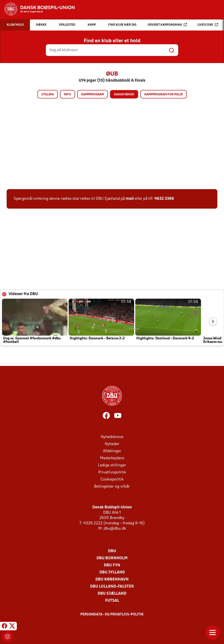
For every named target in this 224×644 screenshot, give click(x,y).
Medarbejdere (112, 458)
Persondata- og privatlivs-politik (112, 615)
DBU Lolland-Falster (112, 587)
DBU (112, 551)
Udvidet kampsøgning (167, 25)
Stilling (48, 95)
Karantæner (124, 95)
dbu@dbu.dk (115, 529)
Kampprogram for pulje (164, 95)
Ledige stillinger (112, 465)
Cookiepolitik (112, 480)
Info (68, 95)
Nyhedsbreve (112, 437)
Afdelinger (112, 451)
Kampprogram (93, 95)
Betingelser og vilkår (112, 487)
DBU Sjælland (112, 594)
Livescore (208, 25)
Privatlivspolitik (112, 472)
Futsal (112, 601)
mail (130, 199)
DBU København (112, 580)
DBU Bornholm (112, 558)
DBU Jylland (112, 572)
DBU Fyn (112, 565)
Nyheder (112, 444)
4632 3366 (164, 199)
